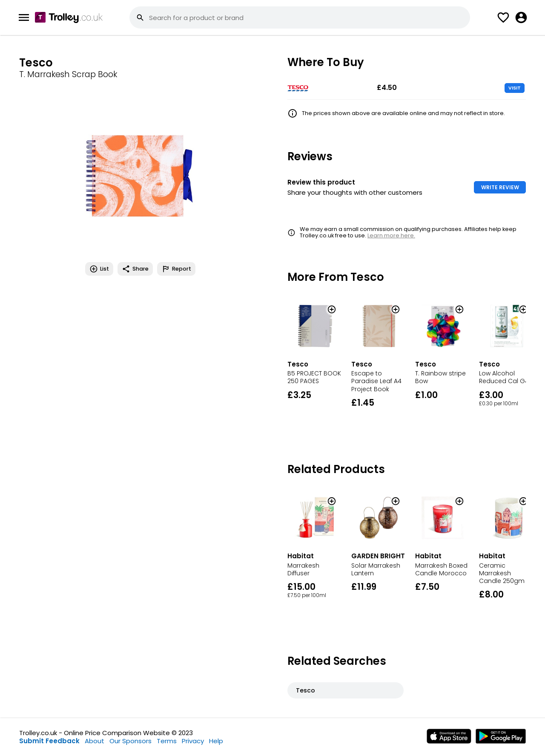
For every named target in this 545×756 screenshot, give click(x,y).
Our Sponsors (131, 741)
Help (216, 741)
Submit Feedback (49, 741)
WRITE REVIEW (500, 187)
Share (135, 269)
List (99, 269)
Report (176, 269)
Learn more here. (391, 235)
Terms (167, 741)
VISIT (515, 88)
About (95, 741)
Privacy (193, 741)
